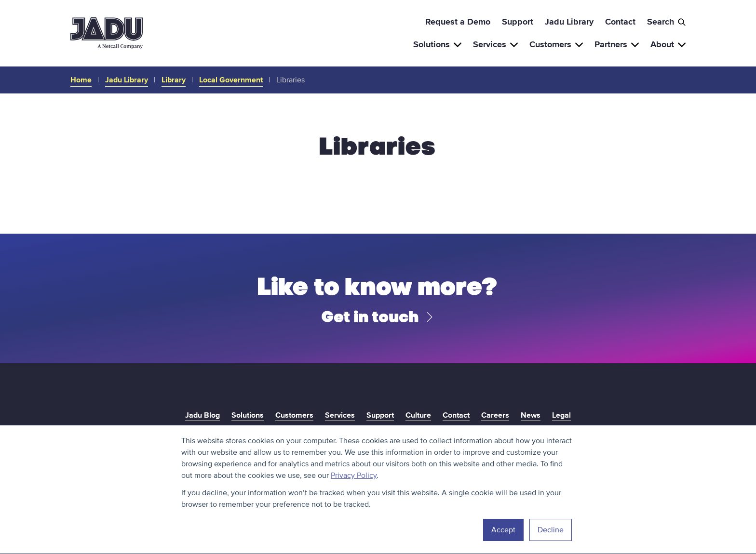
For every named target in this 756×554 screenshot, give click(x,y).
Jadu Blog (202, 415)
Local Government (231, 80)
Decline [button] (551, 530)
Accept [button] (503, 530)
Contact (620, 22)
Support (518, 22)
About (668, 44)
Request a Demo (458, 22)
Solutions (437, 44)
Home (81, 80)
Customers (556, 44)
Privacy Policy (354, 475)
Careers (495, 415)
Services (495, 44)
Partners (617, 44)
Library (174, 80)
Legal (561, 415)
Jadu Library (569, 22)
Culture (418, 415)
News (531, 415)
